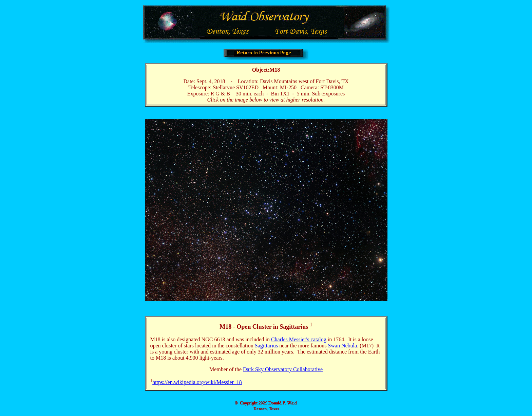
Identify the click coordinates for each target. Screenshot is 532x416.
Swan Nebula (342, 346)
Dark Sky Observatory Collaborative (283, 369)
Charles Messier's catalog (299, 339)
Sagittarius (266, 346)
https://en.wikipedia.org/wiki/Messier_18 (197, 382)
